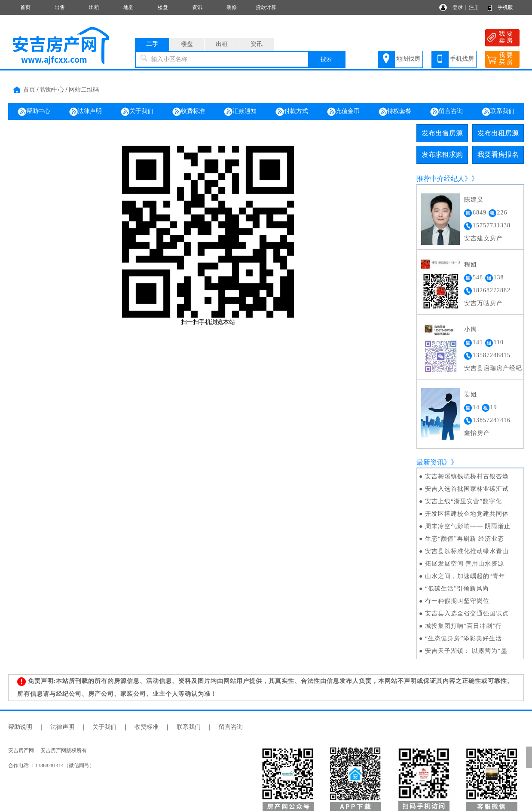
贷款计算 (266, 7)
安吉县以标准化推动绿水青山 (467, 551)
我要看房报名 (498, 155)
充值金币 (343, 112)
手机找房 (462, 59)
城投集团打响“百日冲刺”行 (463, 626)
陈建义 (474, 200)
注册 (474, 7)
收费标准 (189, 112)
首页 (25, 7)
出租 (94, 7)
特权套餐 (395, 112)
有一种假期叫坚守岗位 (457, 601)
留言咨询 (446, 112)
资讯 (197, 7)
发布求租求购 (442, 155)
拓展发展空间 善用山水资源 (465, 564)
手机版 (505, 7)
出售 (60, 7)
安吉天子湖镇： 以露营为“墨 (466, 651)
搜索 (326, 59)
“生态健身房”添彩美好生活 (463, 638)
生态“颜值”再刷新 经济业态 (465, 539)
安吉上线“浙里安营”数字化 (463, 501)
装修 (232, 7)
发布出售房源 (442, 133)
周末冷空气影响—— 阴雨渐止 (468, 526)
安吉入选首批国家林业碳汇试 (467, 489)
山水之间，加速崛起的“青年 (465, 576)
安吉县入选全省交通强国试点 (467, 614)
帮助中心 (52, 90)
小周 (471, 329)
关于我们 (137, 112)
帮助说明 (20, 727)
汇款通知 (240, 112)
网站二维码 (84, 90)
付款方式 (292, 112)
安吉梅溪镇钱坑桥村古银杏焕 (467, 476)
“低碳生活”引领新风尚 (457, 589)
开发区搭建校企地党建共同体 (467, 514)
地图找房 (408, 59)
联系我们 (498, 112)
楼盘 (163, 7)
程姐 (471, 265)
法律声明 (86, 112)
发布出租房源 (498, 133)
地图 (128, 7)
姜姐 (471, 394)
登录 (458, 7)
